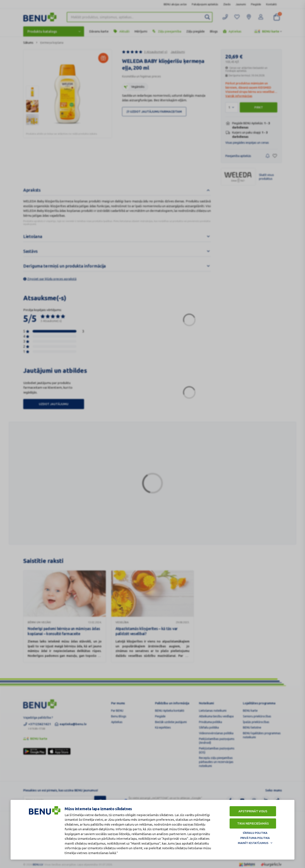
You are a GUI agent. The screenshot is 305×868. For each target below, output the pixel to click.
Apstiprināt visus (253, 811)
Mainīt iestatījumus (253, 843)
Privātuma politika (255, 838)
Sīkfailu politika (255, 833)
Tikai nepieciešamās (253, 823)
